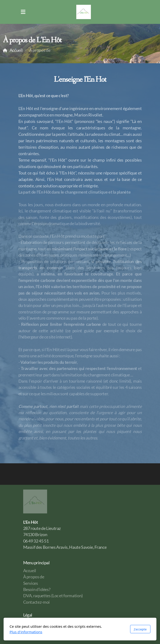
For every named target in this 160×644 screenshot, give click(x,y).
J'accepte (140, 629)
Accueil (16, 50)
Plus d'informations (26, 632)
